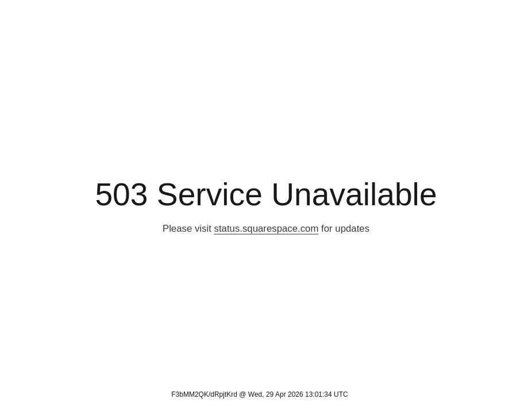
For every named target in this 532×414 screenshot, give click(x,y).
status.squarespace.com (267, 229)
